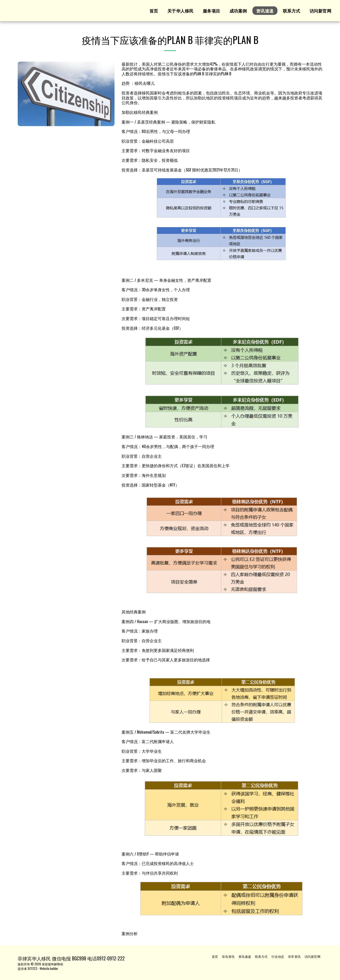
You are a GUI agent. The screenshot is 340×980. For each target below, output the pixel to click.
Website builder (49, 968)
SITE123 (32, 968)
